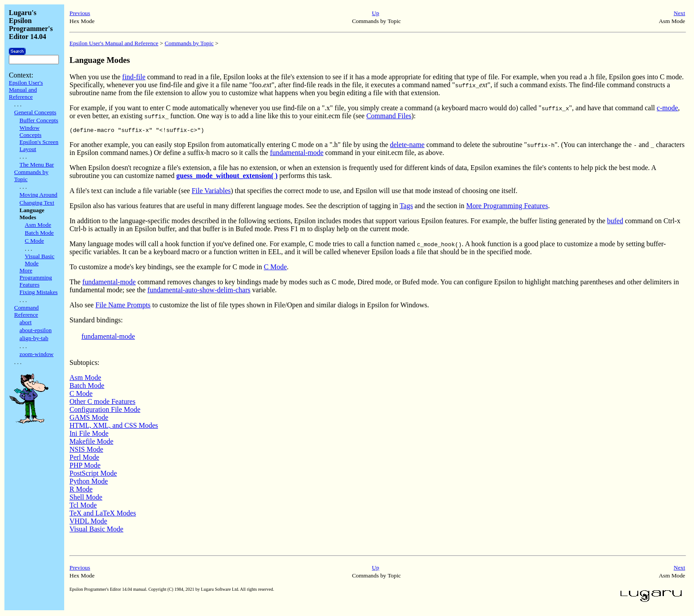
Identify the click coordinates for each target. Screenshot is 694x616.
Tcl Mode (83, 506)
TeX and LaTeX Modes (103, 514)
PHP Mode (85, 467)
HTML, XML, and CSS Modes (114, 427)
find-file (134, 77)
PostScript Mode (93, 475)
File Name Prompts (123, 306)
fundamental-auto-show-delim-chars (199, 291)
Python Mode (89, 482)
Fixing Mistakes (39, 292)
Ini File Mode (89, 435)
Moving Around (39, 195)
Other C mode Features (102, 403)
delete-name (407, 146)
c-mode (667, 108)
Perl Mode (84, 459)
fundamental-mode (297, 154)
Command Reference (27, 311)
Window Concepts (31, 131)
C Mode (34, 241)
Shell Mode (86, 498)
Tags (406, 207)
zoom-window (37, 354)
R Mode (81, 490)
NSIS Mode (86, 451)
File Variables (211, 192)
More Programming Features (36, 277)
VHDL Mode (88, 522)
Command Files (389, 116)
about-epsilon (36, 330)
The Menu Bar (37, 165)
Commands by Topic (189, 43)
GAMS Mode (89, 419)
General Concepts (35, 112)
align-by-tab (34, 338)
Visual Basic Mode (96, 530)
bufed (615, 222)
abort (25, 322)
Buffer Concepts (39, 120)
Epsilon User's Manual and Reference (26, 90)
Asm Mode (38, 225)
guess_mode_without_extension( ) (227, 177)
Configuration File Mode (105, 411)
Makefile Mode (91, 443)
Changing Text (37, 203)
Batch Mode (39, 233)
